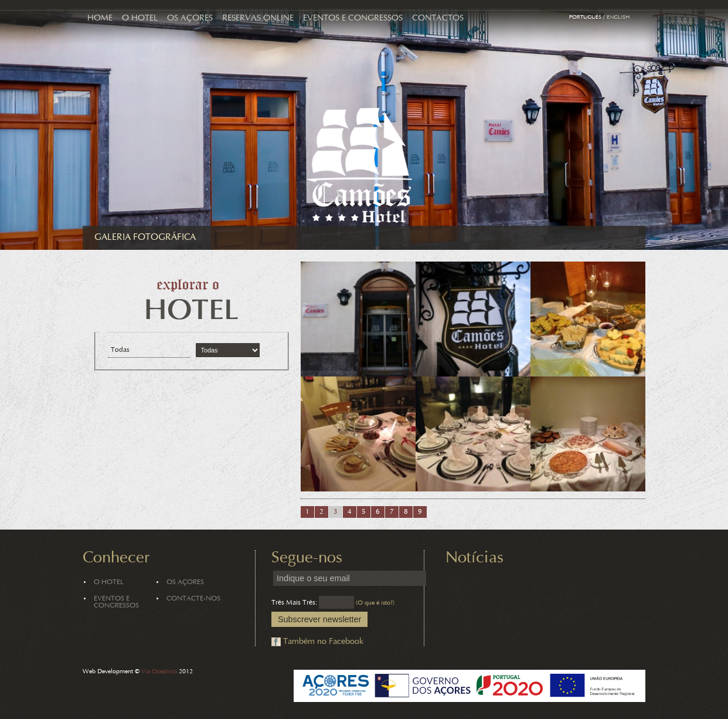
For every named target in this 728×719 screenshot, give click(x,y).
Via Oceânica (159, 672)
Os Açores (190, 18)
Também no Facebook (323, 642)
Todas (120, 350)
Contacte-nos (193, 599)
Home (100, 18)
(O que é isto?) (375, 603)
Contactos (438, 18)
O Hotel (140, 18)
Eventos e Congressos (353, 18)
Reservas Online (258, 18)
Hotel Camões (359, 165)
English (618, 18)
